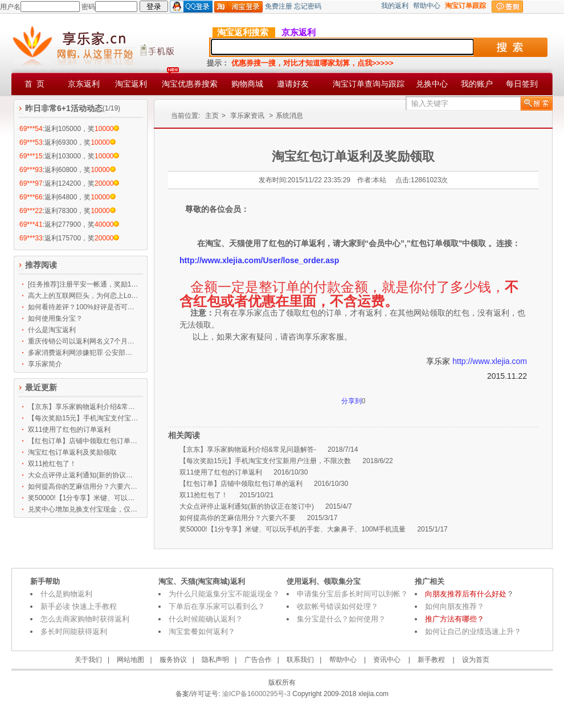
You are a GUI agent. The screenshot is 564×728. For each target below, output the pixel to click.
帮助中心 (427, 6)
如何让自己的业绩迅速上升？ (473, 631)
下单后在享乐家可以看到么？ (217, 606)
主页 (212, 116)
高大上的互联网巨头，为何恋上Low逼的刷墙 (83, 296)
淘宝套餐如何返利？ (202, 631)
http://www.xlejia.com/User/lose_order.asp (259, 260)
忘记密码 (308, 6)
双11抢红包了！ (52, 464)
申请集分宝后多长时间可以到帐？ (352, 594)
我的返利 (395, 6)
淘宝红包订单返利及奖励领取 (72, 452)
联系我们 (300, 660)
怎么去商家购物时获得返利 (85, 619)
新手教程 (431, 660)
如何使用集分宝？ (55, 318)
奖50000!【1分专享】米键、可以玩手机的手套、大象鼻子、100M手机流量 (83, 498)
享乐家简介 (45, 364)
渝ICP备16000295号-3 (256, 694)
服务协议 (173, 660)
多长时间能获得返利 (74, 631)
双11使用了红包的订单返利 (69, 430)
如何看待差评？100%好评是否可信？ (83, 307)
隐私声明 (215, 660)
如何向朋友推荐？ (455, 606)
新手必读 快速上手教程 (79, 606)
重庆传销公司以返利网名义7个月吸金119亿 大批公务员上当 (83, 341)
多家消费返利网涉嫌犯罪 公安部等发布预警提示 (83, 353)
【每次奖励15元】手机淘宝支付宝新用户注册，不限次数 (83, 418)
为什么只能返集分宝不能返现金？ (224, 594)
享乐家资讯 (247, 116)
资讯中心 (387, 660)
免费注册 (279, 6)
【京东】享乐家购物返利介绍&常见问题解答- (83, 407)
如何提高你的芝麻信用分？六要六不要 (83, 486)
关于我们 (88, 660)
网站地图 (130, 660)
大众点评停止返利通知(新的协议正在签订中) (83, 475)
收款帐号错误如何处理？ (338, 606)
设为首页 (476, 660)
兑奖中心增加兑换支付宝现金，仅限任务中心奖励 (83, 509)
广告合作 (258, 660)
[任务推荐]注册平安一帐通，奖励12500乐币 (83, 284)
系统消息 (289, 116)
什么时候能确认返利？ (206, 619)
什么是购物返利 (66, 594)
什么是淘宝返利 (52, 330)
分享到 (352, 401)
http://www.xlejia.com (490, 361)
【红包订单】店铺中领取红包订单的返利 (83, 441)
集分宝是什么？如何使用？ (341, 619)
